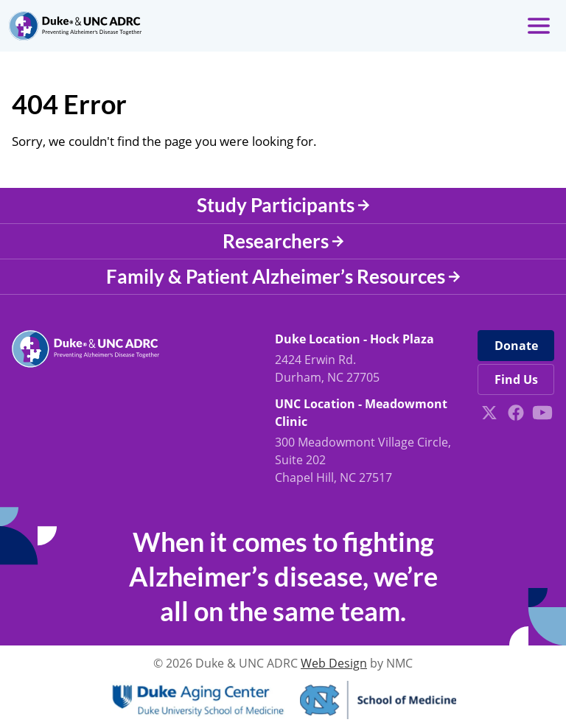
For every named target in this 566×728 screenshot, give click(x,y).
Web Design (334, 663)
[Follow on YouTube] (542, 413)
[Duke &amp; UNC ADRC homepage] (75, 26)
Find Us (516, 379)
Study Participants (283, 205)
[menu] (539, 26)
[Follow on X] (489, 413)
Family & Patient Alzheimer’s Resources (283, 276)
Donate (516, 346)
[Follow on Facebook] (516, 413)
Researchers (283, 241)
